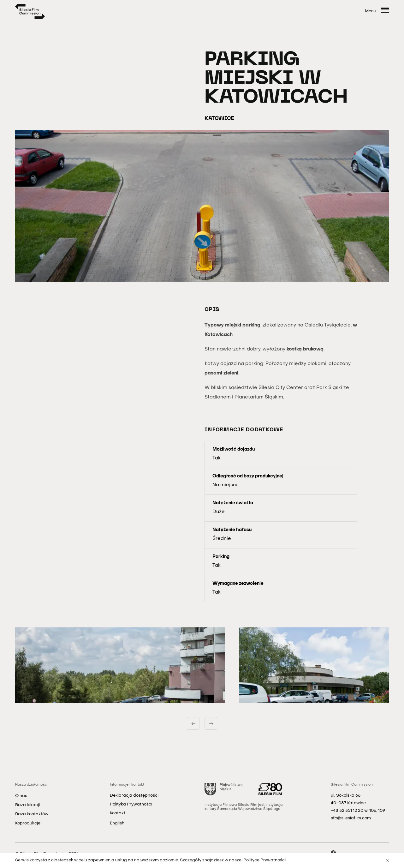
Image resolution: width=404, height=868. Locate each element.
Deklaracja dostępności (134, 796)
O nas (21, 796)
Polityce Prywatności (264, 860)
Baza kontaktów (32, 814)
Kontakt (118, 813)
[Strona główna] (30, 11)
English (117, 823)
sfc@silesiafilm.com (351, 818)
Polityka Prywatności (131, 804)
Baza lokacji (27, 805)
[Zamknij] (387, 860)
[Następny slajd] (211, 723)
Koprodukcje (28, 823)
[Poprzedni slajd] (193, 723)
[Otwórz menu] (377, 11)
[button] (120, 665)
